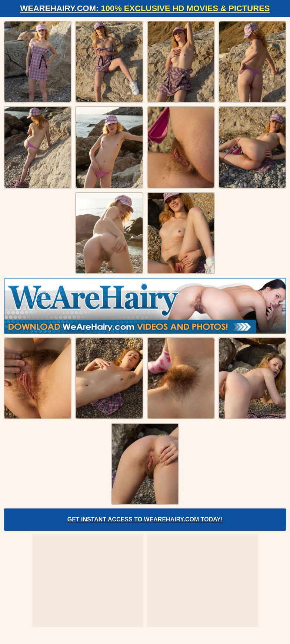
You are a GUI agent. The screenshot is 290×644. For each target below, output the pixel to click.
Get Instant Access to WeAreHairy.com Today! (145, 519)
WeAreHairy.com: (145, 8)
